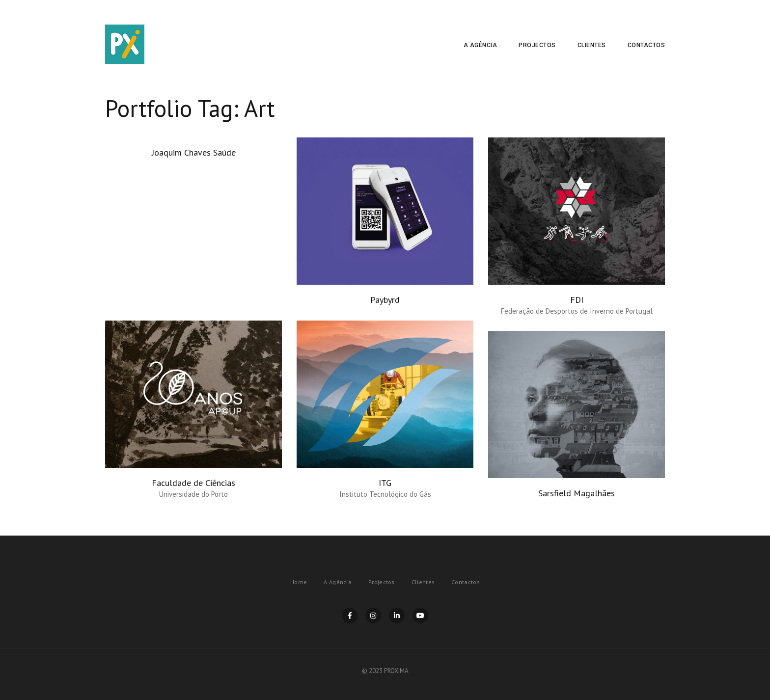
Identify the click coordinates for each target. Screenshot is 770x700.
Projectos (537, 45)
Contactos (646, 45)
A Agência (481, 45)
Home (299, 582)
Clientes (592, 45)
